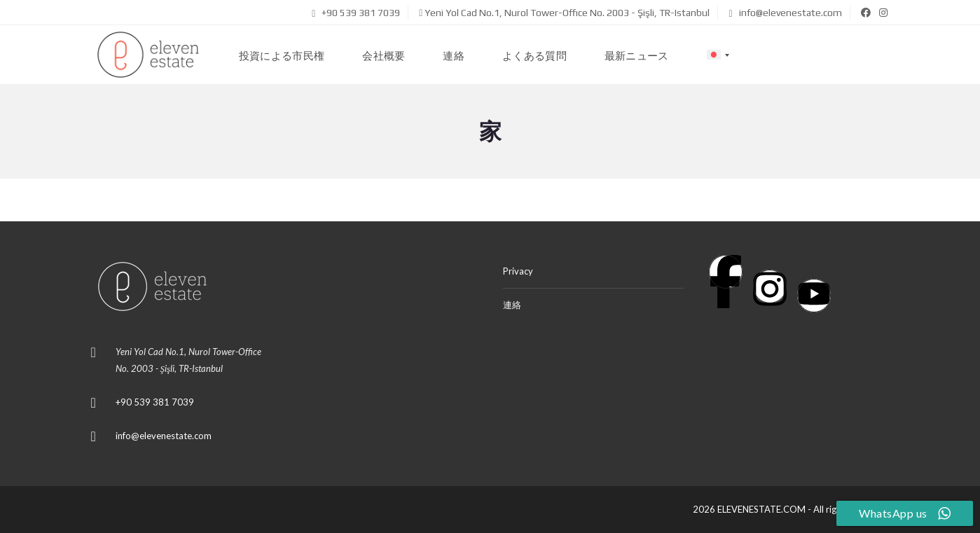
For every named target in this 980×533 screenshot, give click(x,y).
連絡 (512, 305)
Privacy (518, 271)
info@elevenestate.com (785, 13)
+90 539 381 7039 (356, 13)
